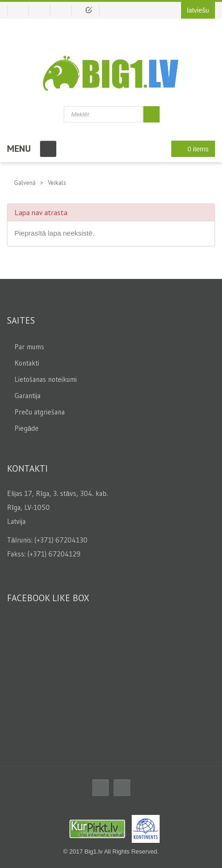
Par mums (29, 347)
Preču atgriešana (40, 412)
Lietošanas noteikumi (46, 379)
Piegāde (27, 428)
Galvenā (25, 183)
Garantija (27, 396)
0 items (191, 149)
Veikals (57, 183)
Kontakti (27, 363)
